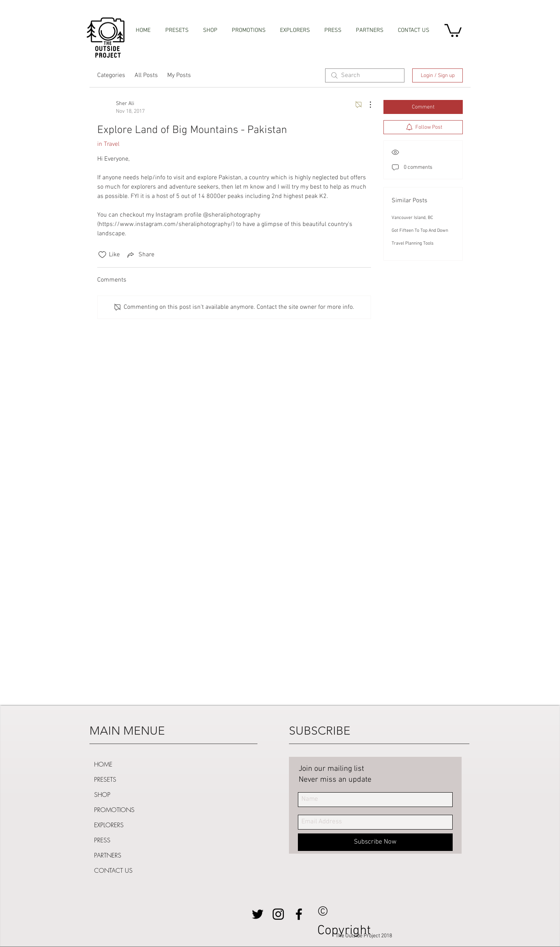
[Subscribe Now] (375, 842)
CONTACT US (113, 870)
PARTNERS (108, 855)
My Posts (179, 75)
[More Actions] (366, 105)
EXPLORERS (109, 825)
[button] (453, 30)
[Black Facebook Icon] (299, 914)
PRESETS (105, 779)
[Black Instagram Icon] (278, 914)
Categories (111, 75)
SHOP (102, 795)
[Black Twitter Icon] (258, 914)
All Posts (146, 75)
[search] (365, 75)
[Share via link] (140, 255)
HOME (103, 764)
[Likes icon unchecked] (102, 255)
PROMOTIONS (114, 810)
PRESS (102, 840)
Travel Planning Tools (413, 243)
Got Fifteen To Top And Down (420, 231)
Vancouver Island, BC (412, 218)
